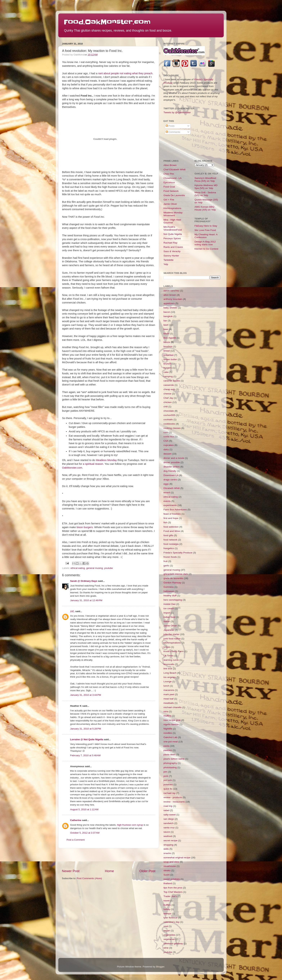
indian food (169, 617)
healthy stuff (170, 596)
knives (167, 647)
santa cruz (169, 828)
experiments (170, 505)
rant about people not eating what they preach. (126, 73)
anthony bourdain (173, 299)
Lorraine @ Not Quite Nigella (87, 739)
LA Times (169, 656)
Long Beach (170, 673)
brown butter (170, 359)
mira (166, 711)
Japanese (169, 630)
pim (165, 772)
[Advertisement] (109, 859)
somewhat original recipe (177, 858)
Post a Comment (76, 840)
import (167, 613)
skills (166, 849)
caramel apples (172, 381)
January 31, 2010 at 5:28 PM (86, 729)
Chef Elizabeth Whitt (174, 169)
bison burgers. (85, 527)
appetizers (169, 303)
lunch (166, 686)
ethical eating (78, 568)
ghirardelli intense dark (176, 574)
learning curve (171, 660)
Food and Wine (172, 531)
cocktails (168, 419)
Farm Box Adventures (175, 510)
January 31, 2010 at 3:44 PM (86, 695)
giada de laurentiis (173, 578)
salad (166, 810)
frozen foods (170, 557)
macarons (169, 690)
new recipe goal (172, 720)
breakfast (169, 355)
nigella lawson (171, 724)
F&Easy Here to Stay (206, 226)
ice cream (169, 608)
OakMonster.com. (72, 468)
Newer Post (71, 871)
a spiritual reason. (93, 464)
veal (166, 926)
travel (166, 901)
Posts (170, 126)
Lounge (168, 681)
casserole (169, 385)
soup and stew (171, 862)
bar (165, 321)
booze (167, 342)
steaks (167, 870)
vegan (167, 931)
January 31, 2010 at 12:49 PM (86, 600)
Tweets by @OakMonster (177, 112)
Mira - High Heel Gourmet (172, 221)
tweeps (167, 914)
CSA (166, 441)
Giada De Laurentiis (174, 195)
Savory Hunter (171, 256)
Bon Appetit (170, 338)
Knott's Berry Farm (174, 651)
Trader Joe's (170, 896)
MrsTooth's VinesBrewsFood (173, 228)
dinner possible (172, 462)
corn (166, 432)
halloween (169, 591)
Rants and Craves (173, 247)
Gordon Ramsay (172, 583)
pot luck (168, 780)
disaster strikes (172, 467)
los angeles (170, 677)
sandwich (169, 823)
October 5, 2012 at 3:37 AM (85, 833)
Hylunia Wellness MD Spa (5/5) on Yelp (206, 187)
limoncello (169, 664)
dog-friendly (170, 471)
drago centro (170, 480)
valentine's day (171, 922)
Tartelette (169, 260)
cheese (167, 394)
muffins (167, 716)
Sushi (167, 875)
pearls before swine (174, 759)
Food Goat (169, 187)
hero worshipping (173, 600)
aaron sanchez (171, 291)
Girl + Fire (169, 200)
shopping (168, 845)
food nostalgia (171, 544)
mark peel (169, 694)
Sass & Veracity (172, 251)
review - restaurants (174, 802)
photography (170, 763)
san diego (169, 819)
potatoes (168, 784)
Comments (173, 132)
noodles (168, 733)
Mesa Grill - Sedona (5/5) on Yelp (205, 194)
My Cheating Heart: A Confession (206, 236)
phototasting (170, 767)
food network (170, 540)
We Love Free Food (205, 230)
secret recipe (170, 840)
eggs (166, 484)
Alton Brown (170, 165)
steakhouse (170, 866)
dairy (166, 449)
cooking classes (172, 428)
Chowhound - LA (173, 178)
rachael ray (170, 793)
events (167, 501)
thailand (168, 883)
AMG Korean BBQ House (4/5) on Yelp (205, 208)
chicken (168, 402)
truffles (167, 905)
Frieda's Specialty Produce (178, 553)
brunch (167, 364)
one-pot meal (171, 742)
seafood (168, 836)
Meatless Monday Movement (173, 214)
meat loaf (169, 699)
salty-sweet (170, 815)
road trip (168, 806)
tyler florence (170, 918)
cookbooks (169, 424)
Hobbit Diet (170, 604)
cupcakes (169, 445)
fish (165, 522)
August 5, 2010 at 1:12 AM (84, 809)
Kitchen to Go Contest (206, 249)
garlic (166, 566)
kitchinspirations (172, 643)
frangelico (169, 548)
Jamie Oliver (170, 204)
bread (167, 351)
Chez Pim (169, 174)
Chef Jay (168, 398)
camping (168, 376)
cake (166, 372)
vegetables (169, 935)
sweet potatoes (172, 879)
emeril (167, 493)
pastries (168, 750)
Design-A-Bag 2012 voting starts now (205, 243)
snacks (167, 853)
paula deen (170, 755)
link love (168, 669)
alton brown (170, 295)
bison (166, 334)
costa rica (169, 437)
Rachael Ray (170, 243)
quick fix (168, 789)
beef (166, 325)
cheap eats (169, 389)
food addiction (171, 527)
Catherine (76, 820)
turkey (167, 909)
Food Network (171, 191)
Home (109, 871)
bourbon (168, 346)
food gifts (168, 535)
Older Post (147, 871)
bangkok (168, 316)
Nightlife (168, 729)
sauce (167, 832)
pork (166, 776)
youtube (108, 568)
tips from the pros (173, 888)
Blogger (160, 967)
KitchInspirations (172, 208)
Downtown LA (171, 475)
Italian (167, 621)
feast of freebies (172, 514)
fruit (166, 561)
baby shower (170, 308)
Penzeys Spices (172, 238)
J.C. (72, 611)
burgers (168, 368)
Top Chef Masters (173, 892)
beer (166, 329)
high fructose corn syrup (130, 825)
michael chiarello (173, 707)
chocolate (169, 411)
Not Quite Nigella (173, 234)
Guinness (169, 587)
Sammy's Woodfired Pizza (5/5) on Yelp (205, 180)
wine (166, 948)
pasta (166, 746)
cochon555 (169, 415)
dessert (167, 454)
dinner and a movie (174, 458)
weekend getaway (173, 943)
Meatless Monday (106, 460)
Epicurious (169, 182)
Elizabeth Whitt (172, 488)
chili (166, 407)
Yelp (166, 264)
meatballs (169, 703)
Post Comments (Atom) (89, 878)
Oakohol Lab (170, 737)
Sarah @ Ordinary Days (84, 581)
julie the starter (171, 634)
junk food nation (172, 639)
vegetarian (169, 939)
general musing (94, 568)
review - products (173, 797)
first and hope (171, 518)
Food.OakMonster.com (107, 22)
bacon (167, 312)
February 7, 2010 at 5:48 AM (85, 755)
